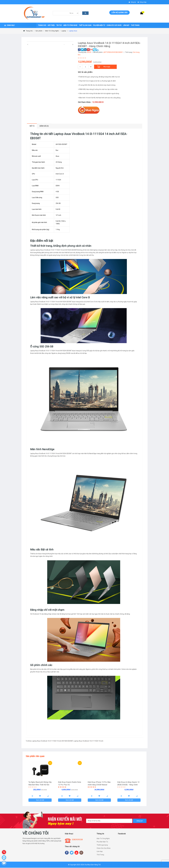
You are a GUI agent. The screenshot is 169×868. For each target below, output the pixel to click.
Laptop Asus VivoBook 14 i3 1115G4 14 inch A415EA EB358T (53, 741)
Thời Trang (100, 855)
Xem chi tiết (40, 800)
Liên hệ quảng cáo (119, 13)
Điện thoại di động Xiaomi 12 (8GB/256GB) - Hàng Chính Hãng (128, 785)
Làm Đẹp (100, 852)
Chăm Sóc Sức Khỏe (104, 849)
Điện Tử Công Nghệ (103, 839)
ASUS (89, 52)
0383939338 (77, 840)
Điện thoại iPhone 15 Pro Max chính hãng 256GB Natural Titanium (99, 785)
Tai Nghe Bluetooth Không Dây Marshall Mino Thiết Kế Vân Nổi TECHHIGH (39, 785)
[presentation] (28, 45)
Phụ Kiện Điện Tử (102, 842)
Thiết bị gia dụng (102, 845)
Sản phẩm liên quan (35, 756)
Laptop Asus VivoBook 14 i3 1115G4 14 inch (88, 741)
